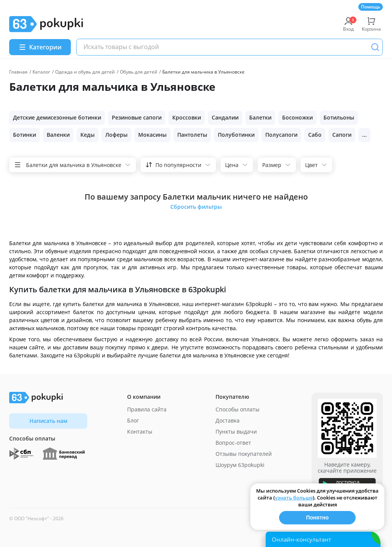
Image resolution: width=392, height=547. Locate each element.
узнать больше (294, 498)
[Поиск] (375, 47)
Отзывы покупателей (244, 454)
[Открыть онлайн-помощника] (323, 539)
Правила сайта (147, 409)
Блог (133, 420)
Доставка (228, 420)
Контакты (140, 432)
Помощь (371, 7)
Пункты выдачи (236, 432)
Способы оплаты (238, 409)
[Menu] (40, 47)
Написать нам (48, 421)
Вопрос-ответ (233, 443)
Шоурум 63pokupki (240, 465)
